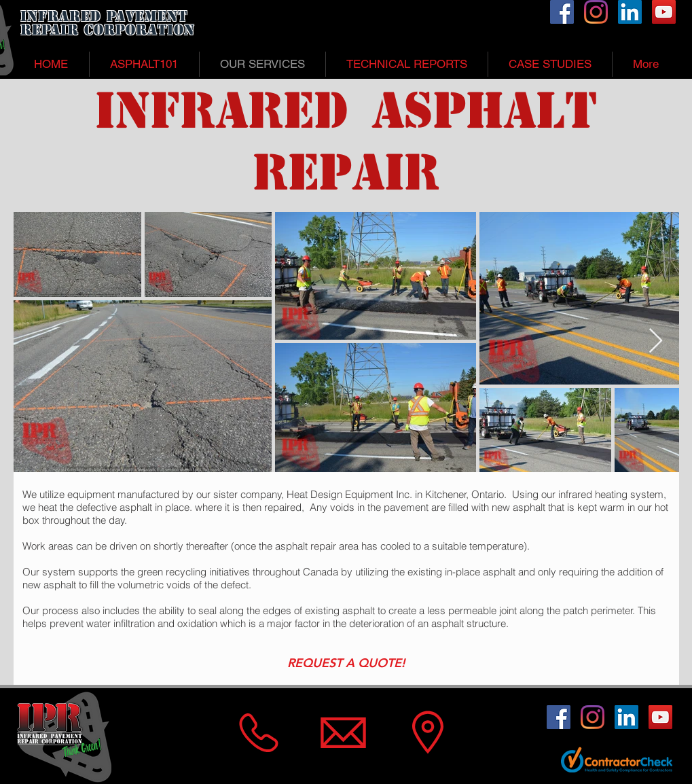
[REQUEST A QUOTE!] (346, 663)
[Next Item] (656, 341)
